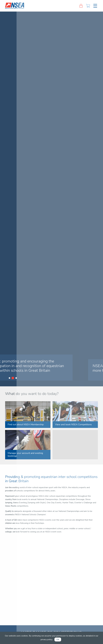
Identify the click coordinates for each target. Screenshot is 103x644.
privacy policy (46, 640)
